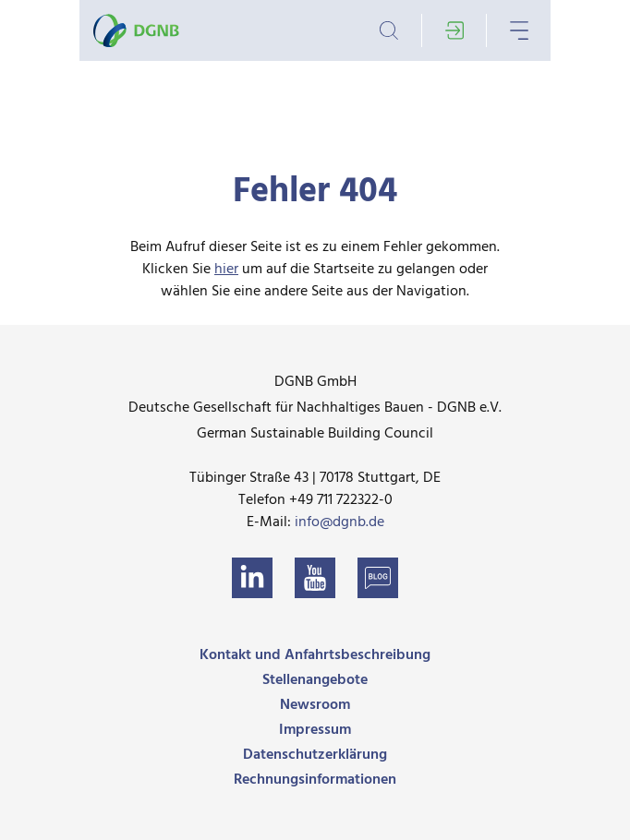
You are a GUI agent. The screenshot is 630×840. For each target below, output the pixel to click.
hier (226, 270)
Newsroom (315, 705)
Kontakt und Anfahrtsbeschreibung (315, 655)
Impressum (315, 730)
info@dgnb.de (339, 522)
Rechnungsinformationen (315, 780)
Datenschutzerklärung (315, 755)
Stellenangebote (315, 680)
